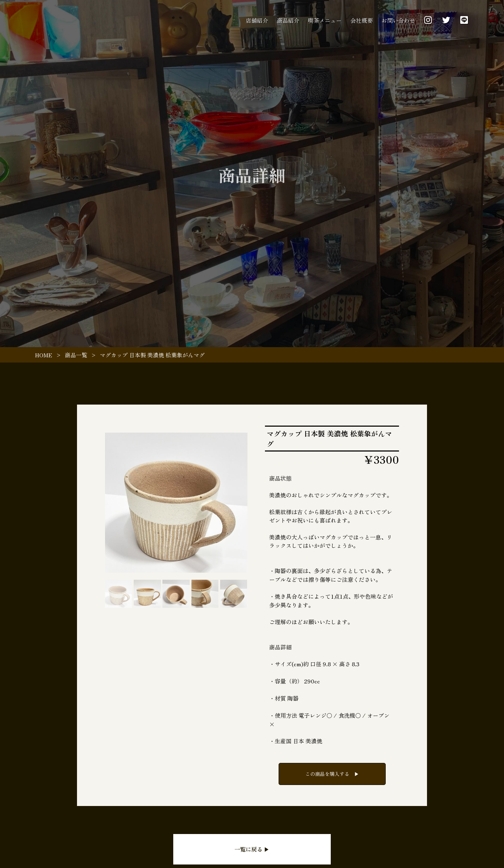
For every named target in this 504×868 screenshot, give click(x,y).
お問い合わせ (398, 20)
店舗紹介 (257, 20)
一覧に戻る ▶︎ (252, 849)
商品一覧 (76, 355)
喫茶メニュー (325, 20)
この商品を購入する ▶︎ (332, 774)
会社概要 (362, 20)
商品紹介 (288, 20)
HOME (44, 355)
